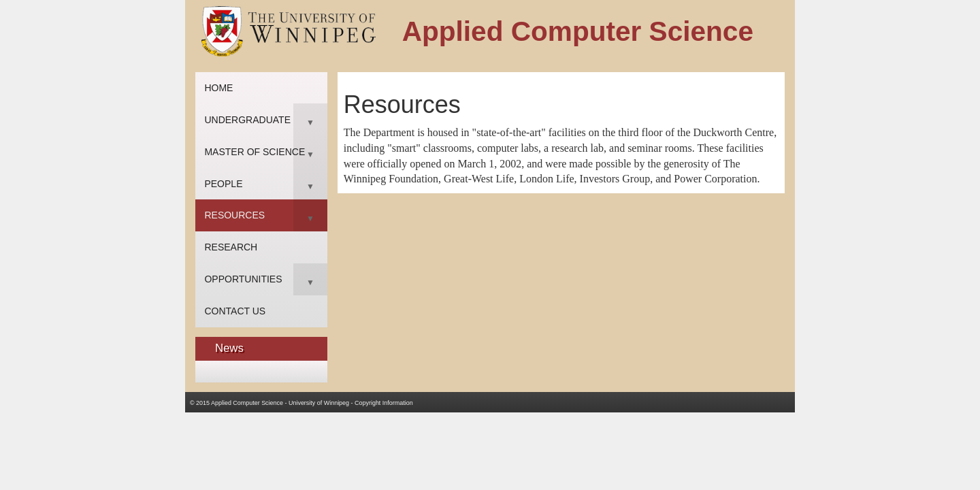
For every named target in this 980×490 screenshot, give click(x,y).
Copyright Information (384, 403)
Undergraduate (247, 120)
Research (231, 247)
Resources (234, 215)
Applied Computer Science (247, 403)
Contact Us (235, 311)
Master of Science (255, 152)
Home (218, 88)
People (223, 184)
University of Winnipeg (319, 403)
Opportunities (243, 279)
